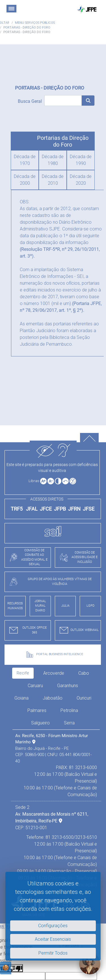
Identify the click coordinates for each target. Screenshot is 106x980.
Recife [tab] (23, 673)
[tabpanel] (56, 810)
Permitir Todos (53, 953)
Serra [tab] (69, 723)
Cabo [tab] (84, 673)
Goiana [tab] (21, 698)
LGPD (90, 606)
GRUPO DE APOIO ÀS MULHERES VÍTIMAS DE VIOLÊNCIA (49, 582)
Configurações (53, 926)
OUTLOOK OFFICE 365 (27, 630)
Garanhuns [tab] (68, 686)
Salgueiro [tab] (40, 723)
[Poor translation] (16, 968)
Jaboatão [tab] (53, 698)
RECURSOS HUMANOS (15, 606)
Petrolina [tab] (69, 710)
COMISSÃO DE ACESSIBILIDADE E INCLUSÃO (77, 557)
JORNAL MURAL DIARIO (40, 606)
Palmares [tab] (37, 710)
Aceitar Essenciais (53, 939)
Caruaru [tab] (35, 686)
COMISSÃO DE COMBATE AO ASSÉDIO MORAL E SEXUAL (27, 557)
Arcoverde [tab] (54, 673)
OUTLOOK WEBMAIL (78, 630)
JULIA (65, 606)
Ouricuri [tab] (84, 698)
